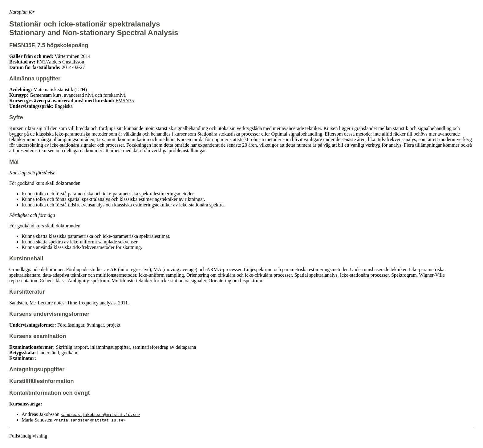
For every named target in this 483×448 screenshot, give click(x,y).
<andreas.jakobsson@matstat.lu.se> (100, 414)
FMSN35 (125, 101)
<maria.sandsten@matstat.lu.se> (90, 420)
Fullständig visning (28, 436)
